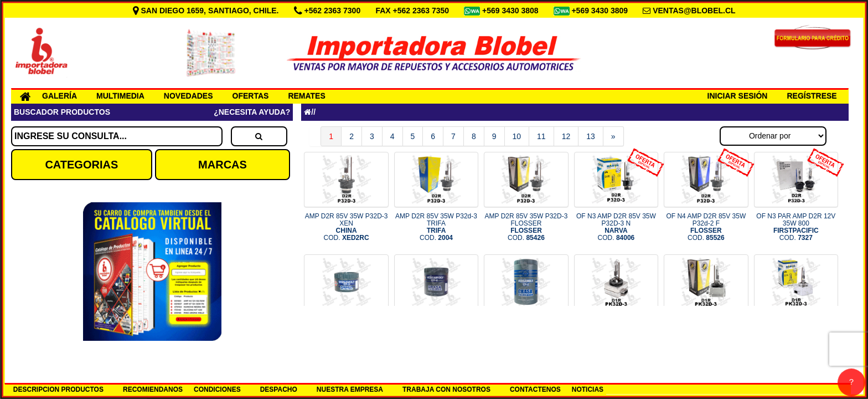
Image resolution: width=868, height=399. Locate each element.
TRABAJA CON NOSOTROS (446, 390)
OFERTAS (251, 96)
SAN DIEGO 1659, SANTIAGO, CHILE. (207, 11)
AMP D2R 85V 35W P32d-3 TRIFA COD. (436, 227)
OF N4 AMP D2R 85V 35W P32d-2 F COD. (706, 227)
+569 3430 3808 (512, 11)
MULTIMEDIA (120, 96)
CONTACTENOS (535, 390)
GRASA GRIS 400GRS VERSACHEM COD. (436, 330)
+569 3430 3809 (601, 11)
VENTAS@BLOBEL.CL (694, 11)
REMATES (306, 96)
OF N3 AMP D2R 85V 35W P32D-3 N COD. (616, 227)
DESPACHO (279, 390)
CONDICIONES (217, 390)
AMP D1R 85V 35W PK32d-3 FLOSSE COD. (706, 330)
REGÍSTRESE (812, 96)
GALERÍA (60, 96)
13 (591, 136)
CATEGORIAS (81, 165)
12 (566, 136)
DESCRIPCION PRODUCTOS (58, 390)
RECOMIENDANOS (153, 390)
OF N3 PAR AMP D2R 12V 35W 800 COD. (796, 227)
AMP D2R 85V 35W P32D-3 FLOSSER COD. (526, 227)
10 (517, 136)
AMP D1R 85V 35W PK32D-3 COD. (616, 330)
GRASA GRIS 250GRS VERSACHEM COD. (346, 330)
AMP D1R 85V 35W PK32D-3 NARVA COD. (796, 330)
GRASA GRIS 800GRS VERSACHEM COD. (526, 330)
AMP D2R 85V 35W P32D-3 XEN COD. (347, 227)
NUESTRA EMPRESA (350, 390)
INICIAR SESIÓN (738, 96)
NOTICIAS (588, 390)
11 (541, 136)
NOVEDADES (188, 96)
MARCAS (223, 165)
